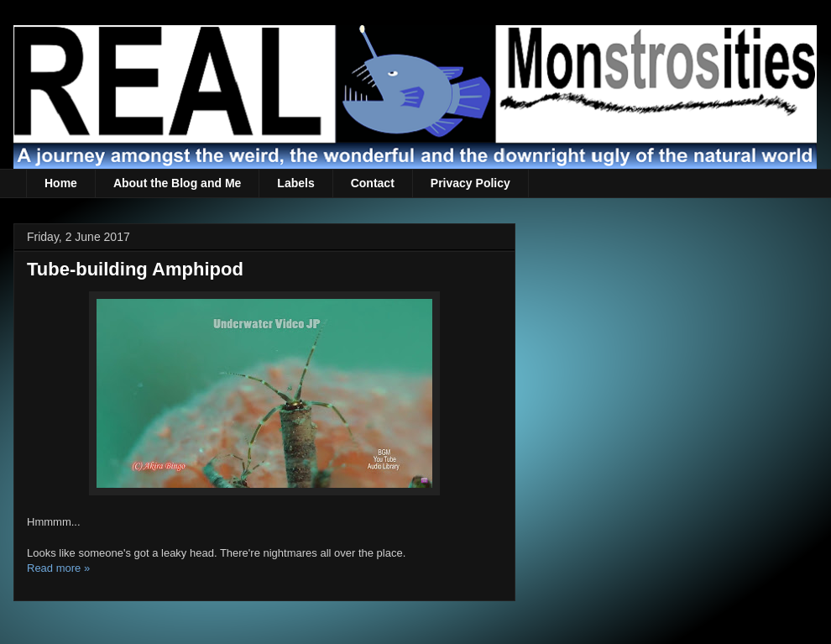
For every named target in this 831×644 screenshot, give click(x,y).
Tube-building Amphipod (135, 269)
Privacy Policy (470, 183)
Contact (373, 183)
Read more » (58, 568)
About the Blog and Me (177, 183)
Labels (295, 183)
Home (61, 183)
